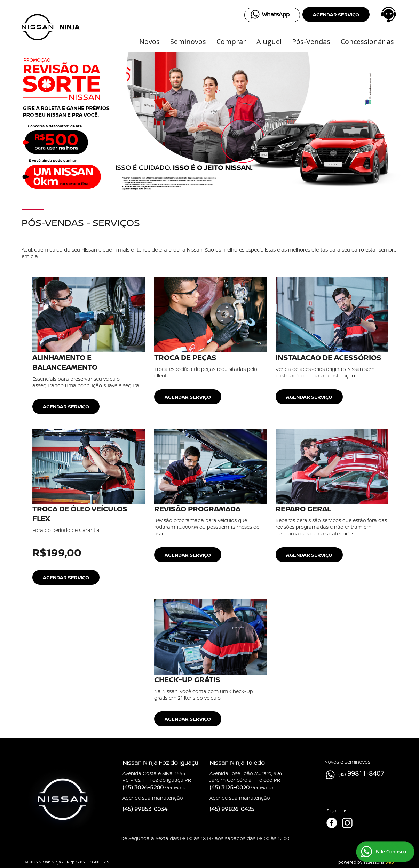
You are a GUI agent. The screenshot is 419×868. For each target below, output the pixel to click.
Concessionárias (367, 42)
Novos (149, 42)
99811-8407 (366, 773)
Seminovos (188, 42)
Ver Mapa (176, 787)
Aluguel (269, 42)
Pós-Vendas (311, 42)
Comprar (231, 42)
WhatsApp (276, 14)
